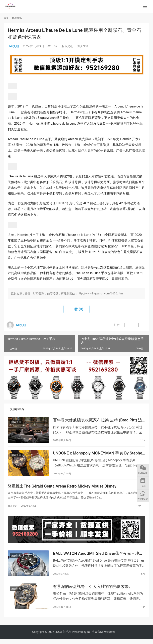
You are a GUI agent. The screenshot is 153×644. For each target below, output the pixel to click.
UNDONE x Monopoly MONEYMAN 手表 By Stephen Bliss (99, 455)
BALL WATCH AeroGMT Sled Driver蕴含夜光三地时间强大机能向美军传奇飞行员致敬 (98, 557)
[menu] (145, 6)
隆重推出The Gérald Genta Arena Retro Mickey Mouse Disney (62, 488)
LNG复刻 (13, 46)
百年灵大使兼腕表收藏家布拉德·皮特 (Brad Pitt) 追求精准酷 (98, 421)
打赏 (113, 325)
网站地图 (109, 637)
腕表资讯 (67, 46)
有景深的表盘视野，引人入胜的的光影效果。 (93, 591)
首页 (6, 18)
